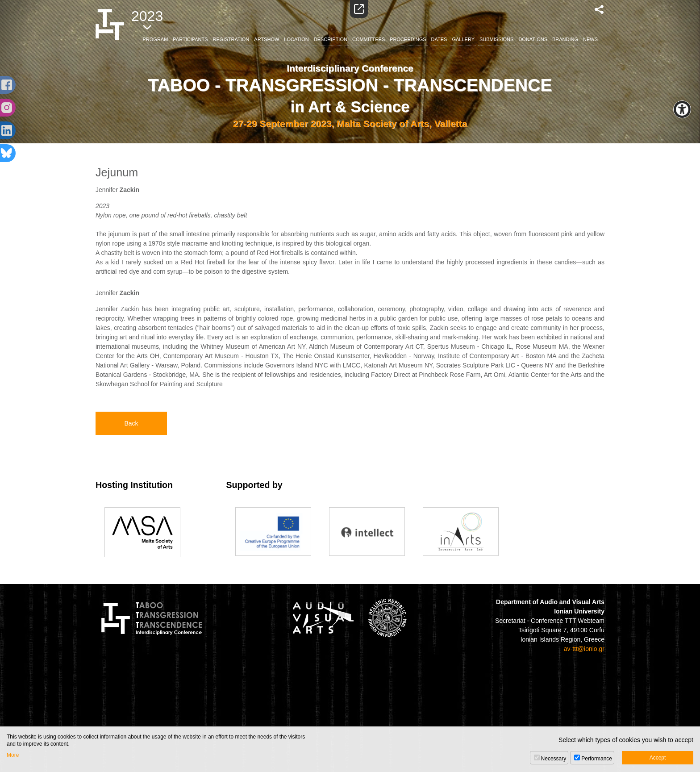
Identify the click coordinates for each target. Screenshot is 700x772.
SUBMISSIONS (496, 39)
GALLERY (463, 39)
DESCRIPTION (331, 39)
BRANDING (565, 39)
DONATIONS (533, 39)
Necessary (554, 759)
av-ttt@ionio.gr (584, 649)
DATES (439, 39)
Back (131, 423)
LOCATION (296, 39)
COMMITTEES (369, 39)
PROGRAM (156, 39)
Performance (597, 759)
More (13, 755)
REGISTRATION (231, 39)
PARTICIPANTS (190, 39)
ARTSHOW (267, 39)
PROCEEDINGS (408, 39)
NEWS (590, 39)
